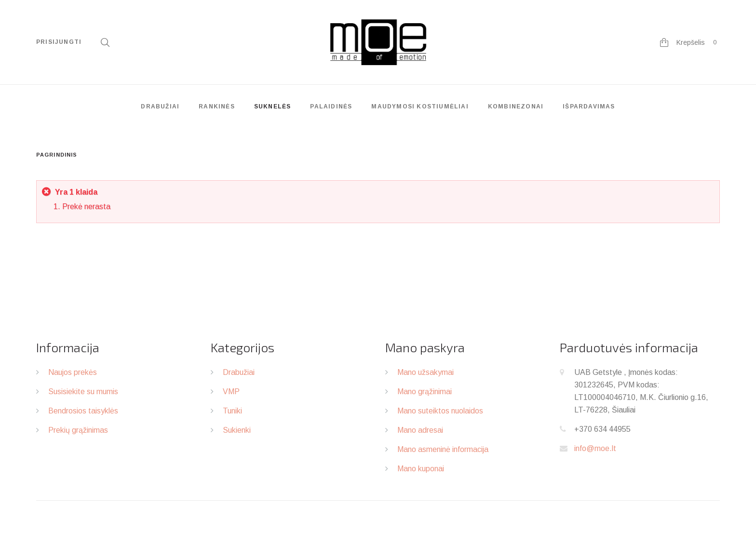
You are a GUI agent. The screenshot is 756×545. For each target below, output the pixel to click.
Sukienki (237, 430)
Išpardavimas (589, 106)
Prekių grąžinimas (78, 430)
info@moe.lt (595, 448)
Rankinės (217, 106)
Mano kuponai (421, 469)
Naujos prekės (73, 372)
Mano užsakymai (425, 372)
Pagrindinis (57, 155)
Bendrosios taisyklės (83, 411)
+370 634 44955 (602, 429)
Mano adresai (420, 430)
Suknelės (273, 106)
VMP (231, 392)
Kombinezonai (516, 106)
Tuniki (232, 411)
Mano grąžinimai (425, 392)
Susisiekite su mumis (83, 392)
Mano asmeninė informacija (443, 449)
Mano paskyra (425, 347)
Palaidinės (331, 106)
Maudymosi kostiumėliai (420, 106)
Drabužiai (160, 106)
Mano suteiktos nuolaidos (440, 411)
